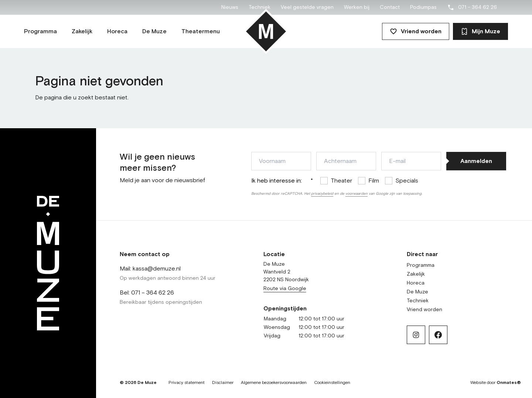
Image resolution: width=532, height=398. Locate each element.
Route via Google (285, 289)
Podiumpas (423, 7)
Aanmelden (476, 161)
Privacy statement (187, 383)
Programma (421, 265)
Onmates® (509, 383)
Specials (407, 181)
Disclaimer (223, 383)
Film (374, 181)
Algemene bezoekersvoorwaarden (274, 383)
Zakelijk (416, 274)
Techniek (260, 7)
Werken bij (357, 7)
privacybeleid (322, 194)
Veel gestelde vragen (307, 7)
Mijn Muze (480, 31)
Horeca (416, 283)
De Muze (417, 292)
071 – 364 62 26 (472, 7)
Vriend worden (416, 31)
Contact (390, 7)
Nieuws (230, 7)
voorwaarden (357, 194)
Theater (341, 181)
